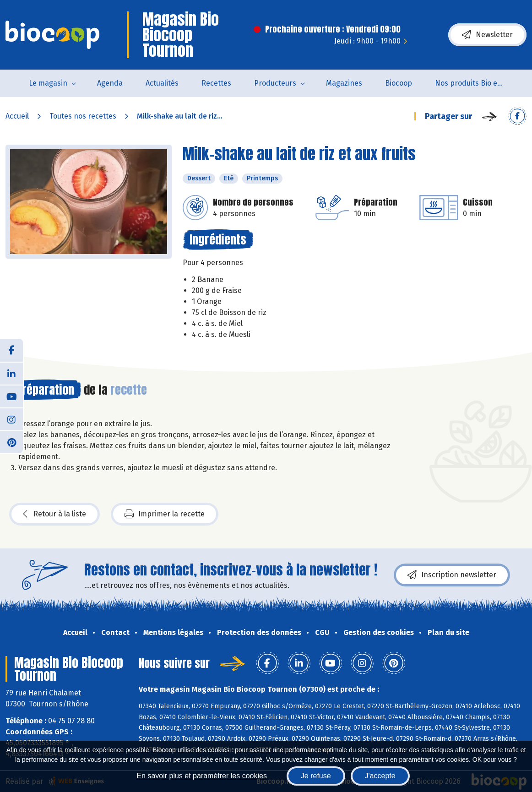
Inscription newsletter (452, 575)
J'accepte (380, 776)
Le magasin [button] (48, 83)
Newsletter (487, 35)
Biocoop (399, 83)
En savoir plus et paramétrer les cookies (202, 776)
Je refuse (316, 776)
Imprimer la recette (165, 514)
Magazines (344, 83)
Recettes (216, 83)
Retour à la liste (54, 514)
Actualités (162, 83)
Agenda (110, 83)
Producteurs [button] (275, 83)
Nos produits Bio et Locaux (475, 83)
